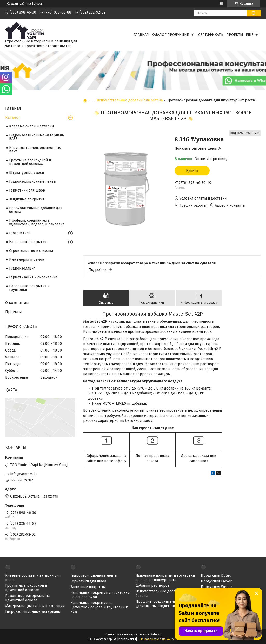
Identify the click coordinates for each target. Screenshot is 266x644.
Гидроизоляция (22, 268)
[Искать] (254, 13)
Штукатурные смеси (26, 173)
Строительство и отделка (31, 251)
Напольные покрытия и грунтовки (29, 288)
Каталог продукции (170, 35)
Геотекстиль (20, 233)
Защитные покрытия (27, 199)
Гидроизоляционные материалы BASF (37, 137)
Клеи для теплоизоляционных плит (35, 149)
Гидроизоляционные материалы (33, 612)
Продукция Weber (217, 587)
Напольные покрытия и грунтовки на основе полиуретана (165, 578)
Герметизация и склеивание (33, 277)
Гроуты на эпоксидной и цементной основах (30, 162)
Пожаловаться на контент (159, 639)
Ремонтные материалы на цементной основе (27, 598)
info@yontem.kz (24, 474)
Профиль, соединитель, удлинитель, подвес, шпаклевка (37, 222)
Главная (141, 35)
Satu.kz (156, 634)
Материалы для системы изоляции (35, 606)
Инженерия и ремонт (28, 260)
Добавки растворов (153, 586)
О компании (17, 303)
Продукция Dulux (216, 575)
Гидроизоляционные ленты (33, 181)
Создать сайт (16, 4)
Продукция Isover (216, 581)
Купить (192, 171)
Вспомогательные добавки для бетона (130, 100)
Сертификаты (211, 35)
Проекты (235, 35)
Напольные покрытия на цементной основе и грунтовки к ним (99, 607)
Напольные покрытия (28, 242)
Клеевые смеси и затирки (31, 126)
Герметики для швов (27, 190)
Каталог (13, 117)
